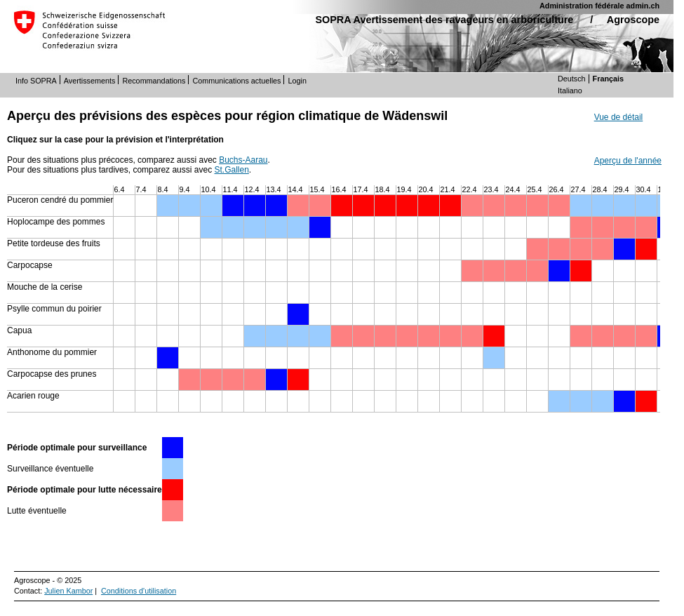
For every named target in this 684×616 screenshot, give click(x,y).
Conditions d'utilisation (139, 591)
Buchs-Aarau (243, 160)
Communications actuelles (236, 81)
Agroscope (633, 20)
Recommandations (154, 81)
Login (297, 81)
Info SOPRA (36, 81)
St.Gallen (231, 170)
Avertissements (90, 81)
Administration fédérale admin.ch (599, 6)
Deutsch (572, 79)
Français (608, 79)
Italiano (570, 91)
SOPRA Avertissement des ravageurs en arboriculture (444, 20)
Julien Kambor (68, 591)
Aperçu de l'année (628, 161)
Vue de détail (619, 117)
